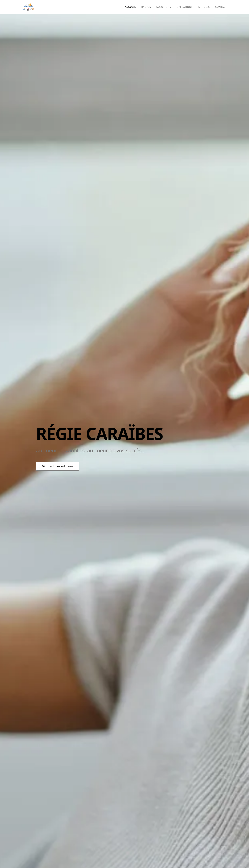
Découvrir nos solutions (57, 466)
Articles (204, 7)
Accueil (130, 7)
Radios (146, 7)
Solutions (164, 7)
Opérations (185, 7)
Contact (221, 7)
